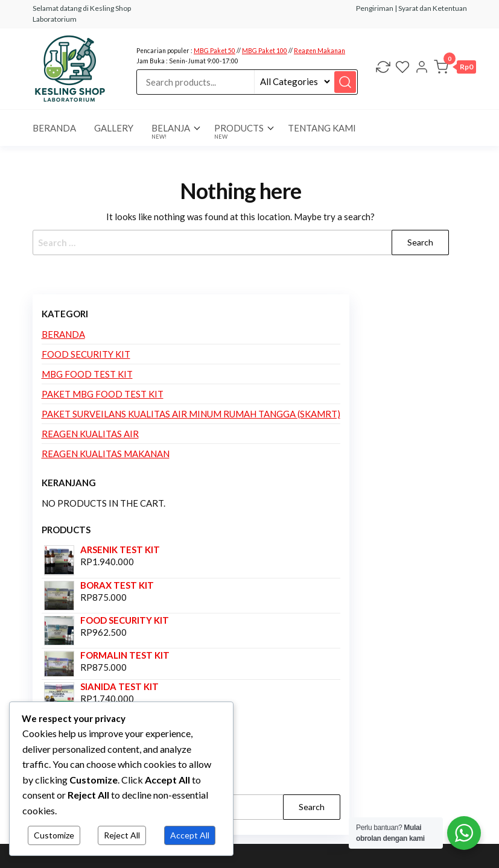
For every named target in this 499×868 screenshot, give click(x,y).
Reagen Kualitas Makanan (106, 454)
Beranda (63, 334)
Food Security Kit (86, 354)
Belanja (171, 131)
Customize (54, 835)
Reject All (122, 835)
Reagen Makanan (319, 51)
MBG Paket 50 (215, 51)
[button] (455, 69)
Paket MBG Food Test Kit (103, 394)
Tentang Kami (322, 128)
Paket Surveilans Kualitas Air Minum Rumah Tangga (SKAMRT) (191, 414)
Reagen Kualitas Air (90, 434)
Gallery (114, 128)
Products (239, 131)
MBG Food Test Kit (87, 374)
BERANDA (54, 128)
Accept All (190, 835)
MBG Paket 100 (265, 51)
